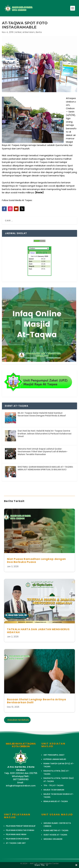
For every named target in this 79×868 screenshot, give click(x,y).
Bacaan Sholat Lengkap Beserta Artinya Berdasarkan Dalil (37, 701)
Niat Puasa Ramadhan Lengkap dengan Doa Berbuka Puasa (36, 560)
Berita (39, 32)
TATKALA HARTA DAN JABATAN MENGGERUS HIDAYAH (38, 631)
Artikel (18, 32)
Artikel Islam (29, 32)
